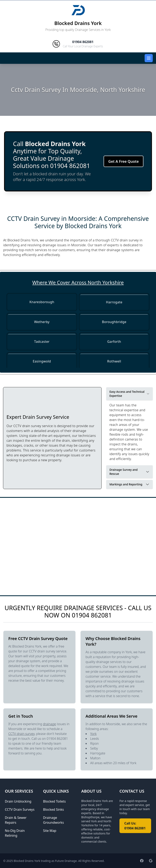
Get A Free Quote (123, 161)
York (93, 734)
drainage (49, 724)
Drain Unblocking (18, 801)
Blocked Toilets (54, 801)
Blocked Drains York (78, 23)
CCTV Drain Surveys (20, 809)
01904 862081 (92, 615)
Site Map (50, 831)
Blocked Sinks (53, 809)
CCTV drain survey (21, 734)
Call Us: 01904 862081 (135, 826)
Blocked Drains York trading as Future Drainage (45, 861)
